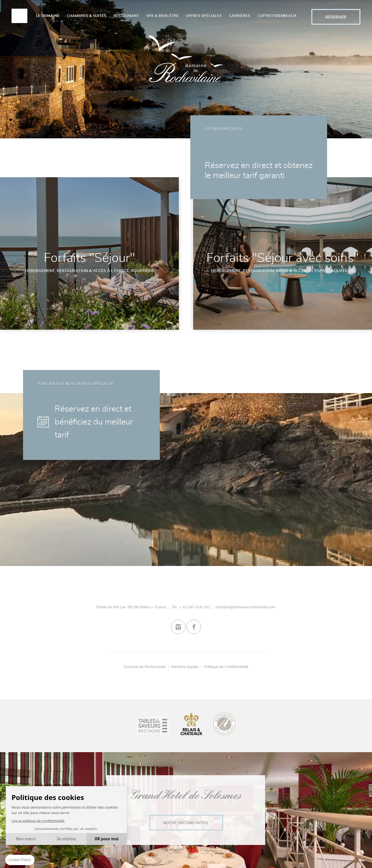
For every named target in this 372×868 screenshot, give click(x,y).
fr (281, 13)
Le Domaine (48, 16)
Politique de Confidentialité (226, 667)
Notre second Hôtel (186, 823)
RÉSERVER (336, 17)
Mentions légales (185, 667)
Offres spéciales (204, 16)
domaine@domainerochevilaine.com (246, 607)
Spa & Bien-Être (163, 16)
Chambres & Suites (87, 16)
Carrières (240, 16)
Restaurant (126, 16)
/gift (298, 14)
